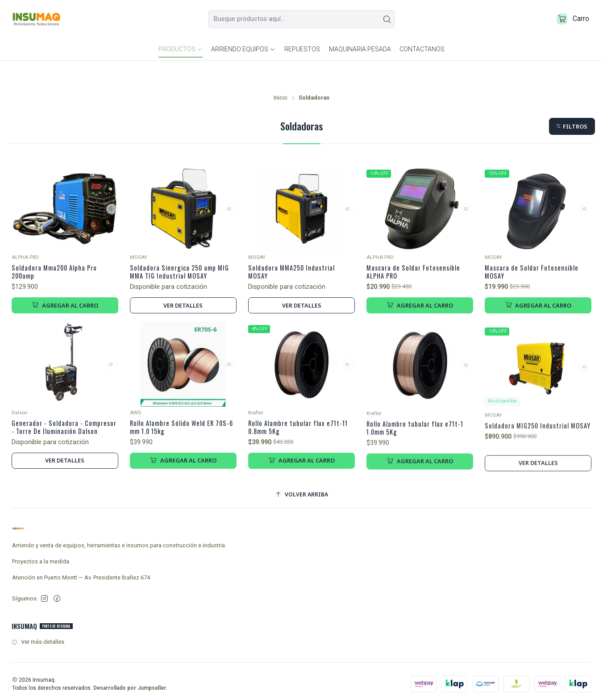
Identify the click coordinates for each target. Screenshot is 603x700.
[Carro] (570, 21)
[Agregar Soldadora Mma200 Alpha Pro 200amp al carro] (65, 285)
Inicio (281, 73)
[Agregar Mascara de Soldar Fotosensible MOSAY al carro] (538, 285)
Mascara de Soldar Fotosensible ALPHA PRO (418, 249)
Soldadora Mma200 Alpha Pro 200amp (60, 249)
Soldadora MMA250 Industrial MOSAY (297, 249)
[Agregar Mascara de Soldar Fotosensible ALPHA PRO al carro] (420, 285)
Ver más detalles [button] (38, 637)
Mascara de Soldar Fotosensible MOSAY (536, 249)
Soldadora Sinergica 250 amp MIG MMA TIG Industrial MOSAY (180, 249)
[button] (572, 102)
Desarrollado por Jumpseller (130, 683)
